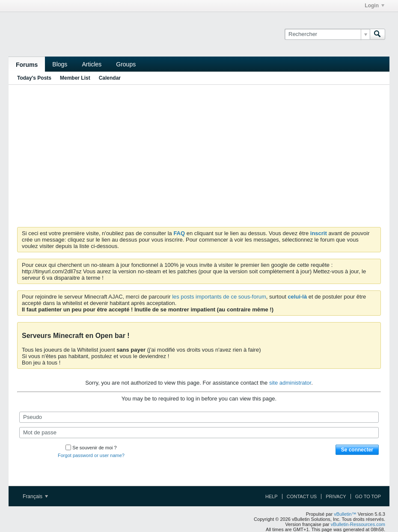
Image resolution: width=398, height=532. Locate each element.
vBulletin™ (345, 514)
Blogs (60, 64)
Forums (27, 65)
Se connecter (357, 450)
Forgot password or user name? (91, 455)
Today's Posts (34, 78)
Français (35, 496)
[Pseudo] (199, 417)
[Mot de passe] (199, 433)
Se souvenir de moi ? (91, 448)
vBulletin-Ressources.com (358, 524)
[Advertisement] (199, 154)
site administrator (290, 383)
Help (272, 496)
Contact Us (302, 496)
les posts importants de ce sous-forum (219, 297)
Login (374, 6)
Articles (92, 64)
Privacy (336, 496)
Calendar (110, 78)
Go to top (368, 496)
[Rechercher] (327, 34)
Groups (126, 64)
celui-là (297, 297)
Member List (75, 78)
